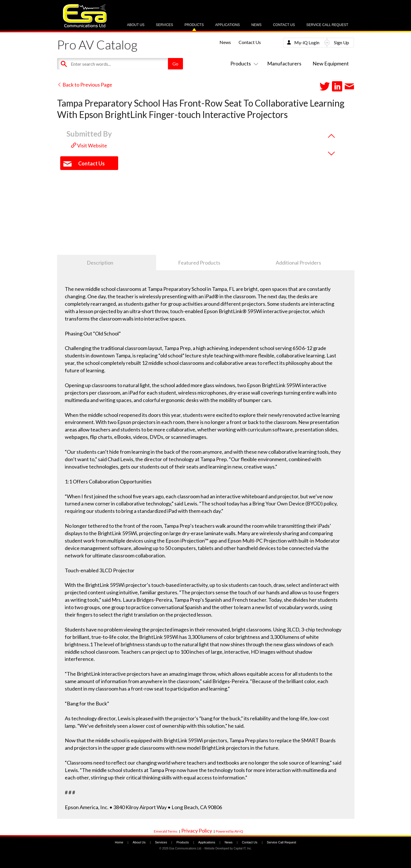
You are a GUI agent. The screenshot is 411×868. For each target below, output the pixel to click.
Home (119, 842)
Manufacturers (284, 63)
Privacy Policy (197, 831)
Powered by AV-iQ (229, 831)
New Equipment (331, 63)
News (256, 25)
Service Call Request (327, 25)
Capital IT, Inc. (243, 848)
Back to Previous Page (85, 85)
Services (164, 25)
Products (194, 25)
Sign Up (342, 42)
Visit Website (89, 145)
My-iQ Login (307, 42)
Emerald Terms (166, 831)
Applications (227, 25)
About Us (136, 25)
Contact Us (284, 25)
